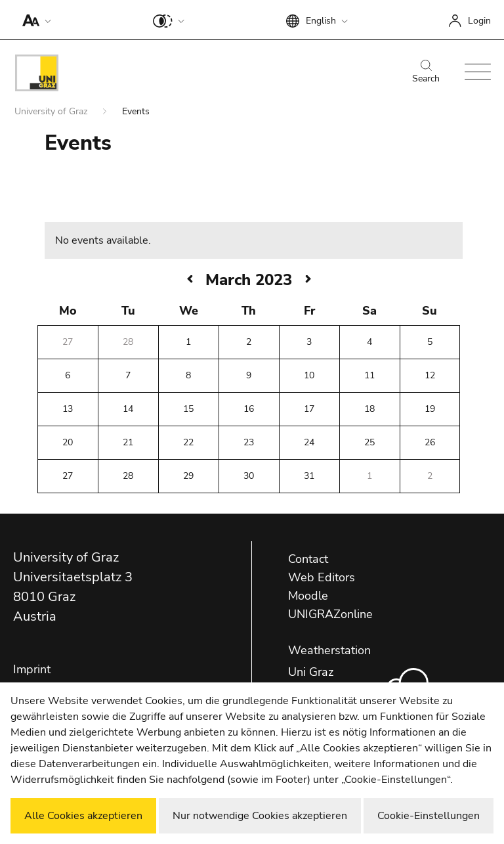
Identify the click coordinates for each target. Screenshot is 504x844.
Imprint (32, 669)
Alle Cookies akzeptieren (83, 816)
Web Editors (322, 577)
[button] (34, 20)
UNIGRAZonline (330, 614)
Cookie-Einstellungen (429, 816)
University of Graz (52, 111)
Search (426, 72)
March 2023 (249, 280)
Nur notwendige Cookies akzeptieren (260, 816)
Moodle (308, 596)
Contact (308, 559)
